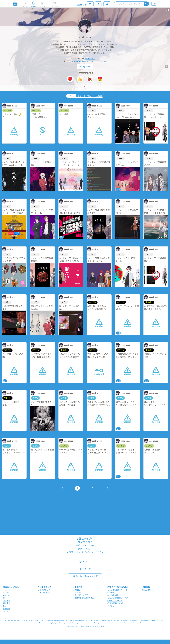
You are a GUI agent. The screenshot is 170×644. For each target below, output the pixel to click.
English (6, 590)
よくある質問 (113, 595)
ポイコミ (111, 606)
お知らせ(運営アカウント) (118, 590)
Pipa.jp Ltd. (100, 626)
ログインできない (115, 600)
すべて (71, 96)
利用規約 (76, 590)
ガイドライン (78, 592)
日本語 (6, 611)
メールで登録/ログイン (85, 576)
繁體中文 (7, 603)
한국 (5, 598)
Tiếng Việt (7, 595)
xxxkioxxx (85, 37)
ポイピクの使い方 (45, 592)
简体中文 (7, 600)
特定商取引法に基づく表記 (83, 598)
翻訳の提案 (14, 587)
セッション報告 (84, 96)
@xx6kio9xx (90, 58)
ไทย (5, 606)
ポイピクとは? (44, 590)
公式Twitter (112, 592)
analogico (90, 626)
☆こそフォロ (85, 67)
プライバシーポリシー (82, 595)
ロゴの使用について (115, 603)
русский (6, 609)
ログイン (85, 562)
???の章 (98, 96)
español (6, 592)
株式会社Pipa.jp (149, 590)
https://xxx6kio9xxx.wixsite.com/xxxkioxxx (88, 61)
